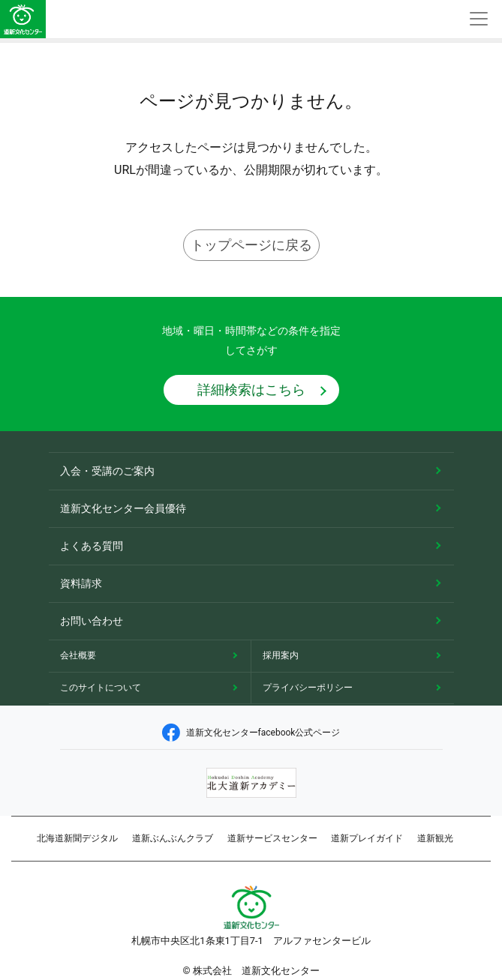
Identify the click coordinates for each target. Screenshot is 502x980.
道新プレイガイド (367, 838)
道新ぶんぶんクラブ (173, 838)
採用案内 (281, 655)
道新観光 (435, 838)
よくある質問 (92, 546)
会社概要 (78, 655)
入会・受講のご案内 (107, 471)
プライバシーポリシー (308, 688)
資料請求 (81, 583)
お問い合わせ (92, 621)
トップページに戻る (251, 245)
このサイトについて (101, 688)
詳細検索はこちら (251, 390)
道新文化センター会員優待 (123, 508)
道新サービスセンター (272, 838)
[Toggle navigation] (479, 19)
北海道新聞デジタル (77, 838)
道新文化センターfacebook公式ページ (251, 733)
